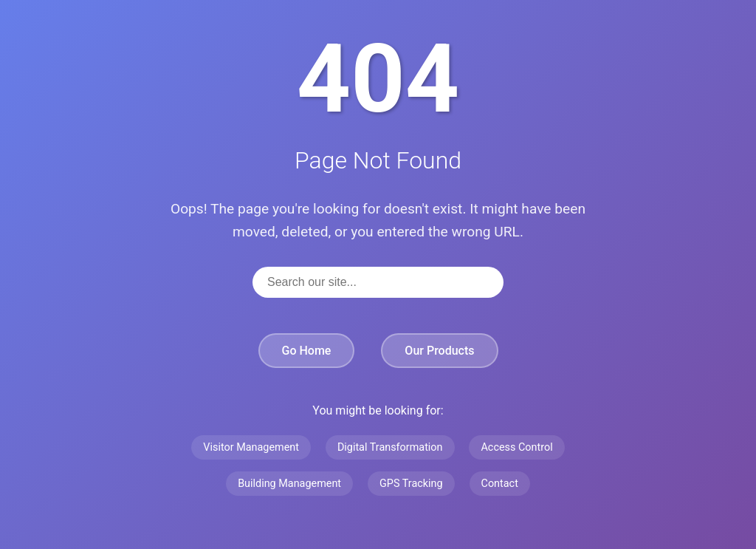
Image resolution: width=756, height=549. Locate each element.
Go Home (307, 351)
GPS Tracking (411, 484)
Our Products (439, 351)
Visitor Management (251, 447)
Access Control (516, 447)
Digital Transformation (390, 447)
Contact (500, 484)
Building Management (289, 484)
